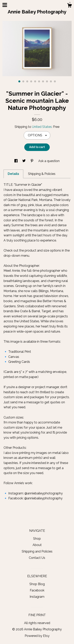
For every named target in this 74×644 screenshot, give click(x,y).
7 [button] (43, 81)
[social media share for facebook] (16, 161)
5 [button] (35, 81)
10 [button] (55, 81)
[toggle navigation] (5, 5)
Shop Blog (37, 584)
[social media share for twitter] (24, 161)
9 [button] (51, 81)
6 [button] (39, 81)
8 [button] (47, 81)
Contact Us (37, 558)
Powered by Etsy (37, 636)
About (37, 545)
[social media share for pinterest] (32, 161)
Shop (37, 539)
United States (42, 127)
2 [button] (23, 81)
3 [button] (27, 81)
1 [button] (19, 81)
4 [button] (31, 81)
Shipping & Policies (42, 174)
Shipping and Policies (37, 551)
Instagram (37, 597)
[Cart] (69, 6)
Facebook (37, 590)
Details (13, 174)
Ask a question (49, 161)
